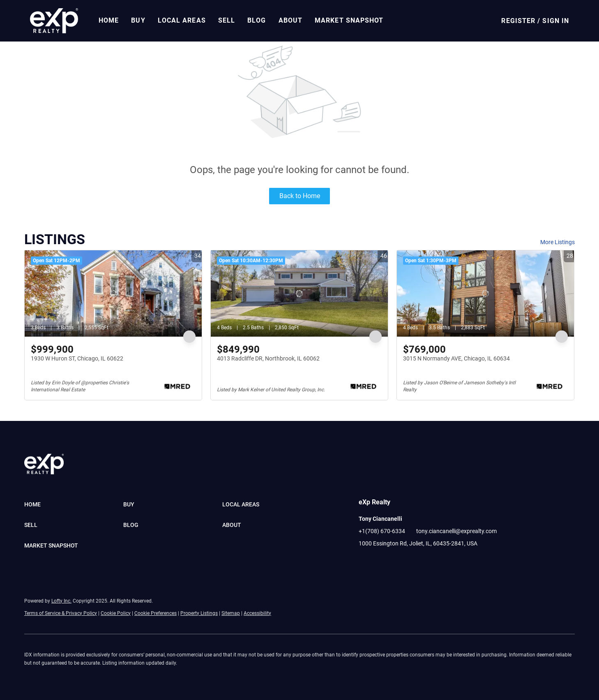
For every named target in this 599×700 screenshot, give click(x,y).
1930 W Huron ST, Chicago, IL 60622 (77, 358)
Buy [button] (138, 20)
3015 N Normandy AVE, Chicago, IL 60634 (456, 358)
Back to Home (300, 196)
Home (109, 20)
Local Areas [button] (182, 20)
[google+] (447, 562)
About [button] (291, 20)
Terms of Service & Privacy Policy (61, 613)
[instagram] (398, 562)
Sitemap (231, 613)
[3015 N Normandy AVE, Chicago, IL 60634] (485, 293)
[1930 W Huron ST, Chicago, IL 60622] (113, 293)
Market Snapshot (349, 20)
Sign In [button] (556, 21)
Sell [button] (227, 20)
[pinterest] (431, 562)
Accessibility (257, 613)
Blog (257, 20)
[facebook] (365, 562)
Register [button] (518, 21)
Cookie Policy (116, 613)
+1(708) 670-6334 (382, 531)
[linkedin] (381, 562)
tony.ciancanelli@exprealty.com (456, 531)
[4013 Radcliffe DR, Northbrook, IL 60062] (299, 293)
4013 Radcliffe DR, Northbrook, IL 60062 (268, 358)
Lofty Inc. (61, 601)
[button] (54, 21)
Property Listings (199, 613)
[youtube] (414, 562)
